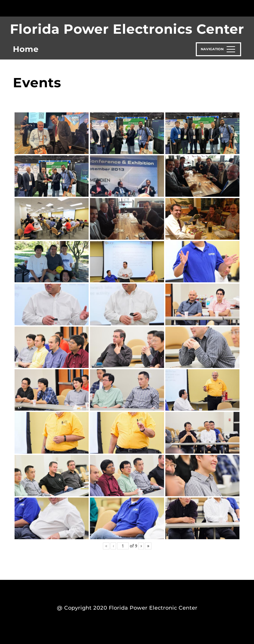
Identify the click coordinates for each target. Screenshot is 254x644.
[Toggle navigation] (218, 49)
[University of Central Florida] (57, 8)
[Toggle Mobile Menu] (239, 8)
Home (26, 49)
